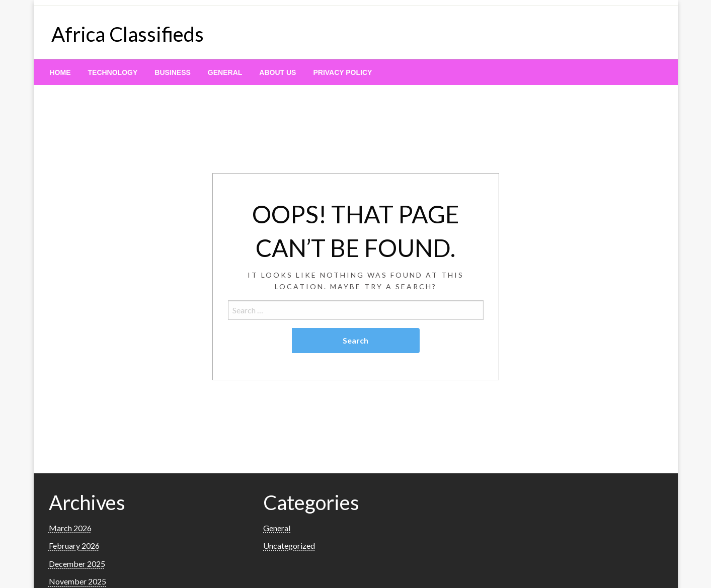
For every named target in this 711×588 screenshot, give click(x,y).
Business (173, 72)
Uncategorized (289, 545)
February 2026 (74, 545)
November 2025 (77, 581)
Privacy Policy (342, 72)
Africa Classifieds (128, 34)
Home (60, 72)
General (225, 72)
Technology (113, 72)
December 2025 (77, 564)
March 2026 (70, 528)
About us (278, 72)
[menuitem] (60, 72)
